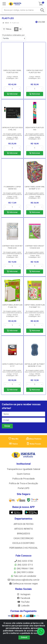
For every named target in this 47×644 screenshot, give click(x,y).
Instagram (24, 594)
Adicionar (12, 94)
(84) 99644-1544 (23, 569)
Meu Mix (13, 439)
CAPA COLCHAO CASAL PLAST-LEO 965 (12, 71)
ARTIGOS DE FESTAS (24, 524)
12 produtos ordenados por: (13, 35)
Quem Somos (23, 474)
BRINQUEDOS (24, 534)
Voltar (40, 22)
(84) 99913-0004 (23, 572)
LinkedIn (24, 606)
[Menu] (4, 4)
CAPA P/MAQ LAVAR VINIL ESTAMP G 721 (35, 188)
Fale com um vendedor (23, 576)
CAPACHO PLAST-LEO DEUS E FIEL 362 (12, 129)
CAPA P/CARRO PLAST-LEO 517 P (12, 365)
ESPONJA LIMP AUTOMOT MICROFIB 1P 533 (35, 365)
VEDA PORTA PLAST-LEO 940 (35, 129)
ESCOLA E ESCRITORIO (23, 543)
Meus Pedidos (34, 439)
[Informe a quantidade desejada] (12, 89)
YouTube (23, 602)
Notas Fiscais (34, 444)
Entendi (24, 637)
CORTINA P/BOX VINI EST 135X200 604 (35, 247)
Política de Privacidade (24, 479)
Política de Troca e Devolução (23, 483)
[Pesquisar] (42, 10)
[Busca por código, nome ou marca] (21, 10)
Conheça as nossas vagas (23, 584)
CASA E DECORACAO (23, 538)
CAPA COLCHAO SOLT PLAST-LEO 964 (35, 71)
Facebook (24, 598)
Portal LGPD (24, 488)
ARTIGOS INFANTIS (24, 529)
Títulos (13, 444)
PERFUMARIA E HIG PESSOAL (24, 548)
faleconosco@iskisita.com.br (23, 580)
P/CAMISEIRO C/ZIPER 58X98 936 (12, 188)
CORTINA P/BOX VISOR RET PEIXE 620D (12, 247)
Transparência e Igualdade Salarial (23, 469)
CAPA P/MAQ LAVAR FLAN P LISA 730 (12, 306)
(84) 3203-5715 (23, 565)
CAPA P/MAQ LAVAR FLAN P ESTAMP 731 (35, 306)
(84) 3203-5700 (23, 561)
